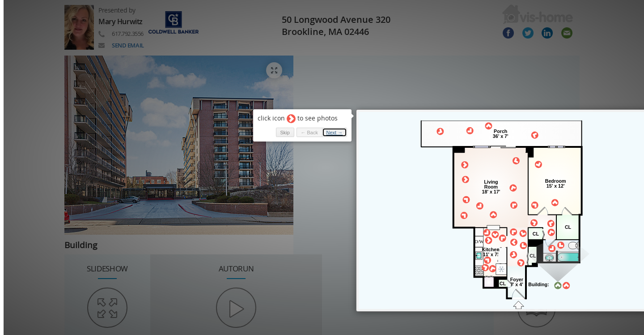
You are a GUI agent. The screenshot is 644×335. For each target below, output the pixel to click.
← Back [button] (309, 133)
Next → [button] (335, 133)
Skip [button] (285, 133)
